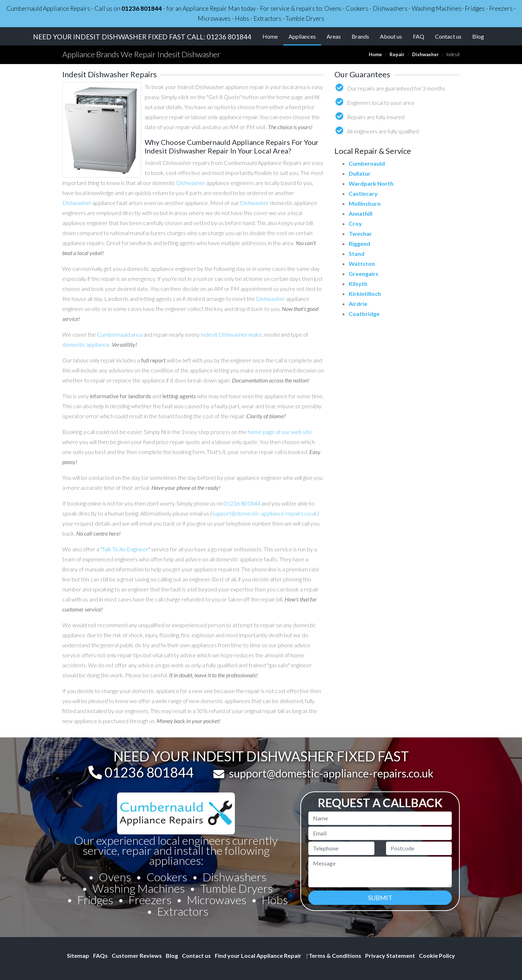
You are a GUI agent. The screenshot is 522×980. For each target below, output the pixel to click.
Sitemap (78, 955)
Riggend (359, 243)
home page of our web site (280, 432)
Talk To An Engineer (125, 549)
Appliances (305, 36)
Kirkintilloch (365, 294)
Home (270, 36)
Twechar (360, 233)
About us (391, 36)
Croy (355, 223)
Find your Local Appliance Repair (258, 955)
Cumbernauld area (120, 334)
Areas (334, 36)
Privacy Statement (390, 955)
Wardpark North (371, 183)
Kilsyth (358, 284)
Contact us (448, 36)
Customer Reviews (137, 955)
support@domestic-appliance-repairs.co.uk (265, 513)
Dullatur (360, 173)
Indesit (209, 334)
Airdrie (358, 304)
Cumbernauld (367, 163)
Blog (478, 36)
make (255, 334)
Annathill (361, 213)
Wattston (362, 264)
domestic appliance (86, 344)
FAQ (419, 36)
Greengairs (364, 274)
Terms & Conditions (333, 955)
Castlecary (363, 193)
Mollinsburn (365, 203)
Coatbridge (364, 314)
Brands (360, 36)
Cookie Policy (437, 955)
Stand (357, 253)
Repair (397, 54)
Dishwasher (426, 54)
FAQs (100, 955)
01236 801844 (142, 8)
